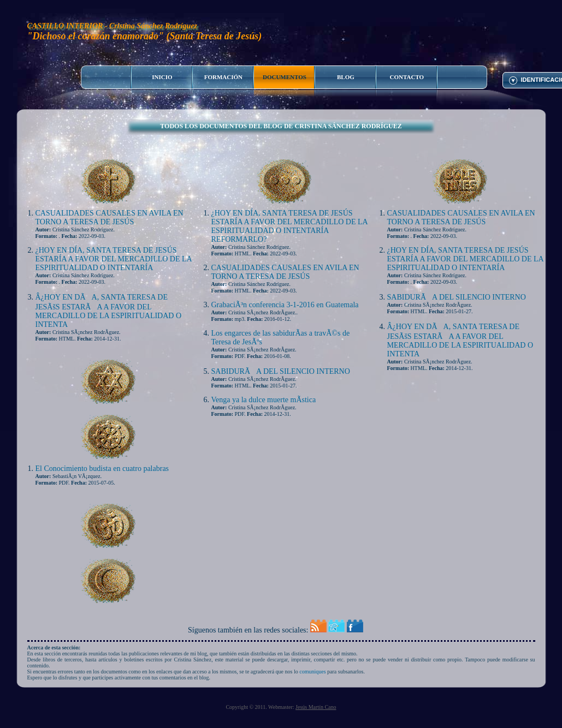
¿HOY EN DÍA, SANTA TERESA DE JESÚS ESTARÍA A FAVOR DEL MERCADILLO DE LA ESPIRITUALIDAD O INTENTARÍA (114, 259)
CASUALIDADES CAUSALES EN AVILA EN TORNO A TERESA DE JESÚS (110, 217)
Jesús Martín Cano (316, 707)
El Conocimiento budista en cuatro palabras (102, 469)
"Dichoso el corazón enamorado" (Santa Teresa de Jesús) (145, 36)
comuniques (312, 672)
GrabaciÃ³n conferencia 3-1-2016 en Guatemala (285, 305)
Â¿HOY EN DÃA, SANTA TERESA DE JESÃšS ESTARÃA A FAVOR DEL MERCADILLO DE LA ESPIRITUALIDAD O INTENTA (109, 311)
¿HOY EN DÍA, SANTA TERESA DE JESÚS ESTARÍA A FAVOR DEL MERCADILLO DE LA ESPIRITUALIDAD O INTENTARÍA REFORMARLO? (289, 226)
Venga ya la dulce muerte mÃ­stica (264, 400)
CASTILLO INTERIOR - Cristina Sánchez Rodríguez (113, 26)
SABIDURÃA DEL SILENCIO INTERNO (281, 371)
